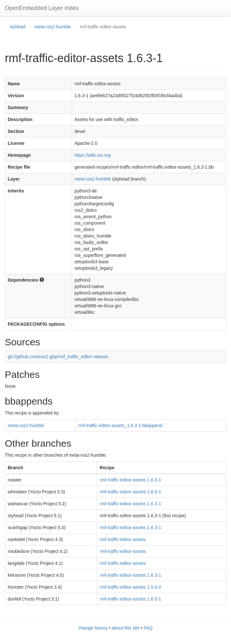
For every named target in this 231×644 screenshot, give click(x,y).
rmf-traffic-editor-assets (123, 539)
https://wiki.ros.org (93, 155)
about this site (126, 628)
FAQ (148, 628)
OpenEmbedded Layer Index (42, 8)
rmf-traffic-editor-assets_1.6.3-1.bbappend (120, 425)
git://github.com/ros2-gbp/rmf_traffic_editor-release (58, 357)
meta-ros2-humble (53, 27)
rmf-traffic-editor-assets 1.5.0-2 (130, 587)
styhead (18, 27)
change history (93, 628)
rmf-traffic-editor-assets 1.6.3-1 (130, 480)
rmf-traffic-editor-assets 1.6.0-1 (130, 599)
